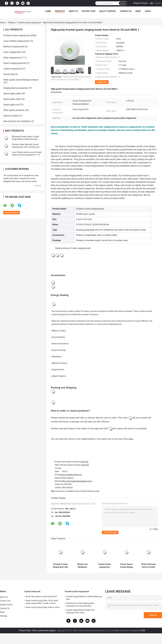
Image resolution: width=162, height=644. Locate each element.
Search (123, 3)
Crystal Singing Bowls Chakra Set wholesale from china (80, 611)
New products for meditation (17, 121)
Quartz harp (9, 74)
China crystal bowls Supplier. (44, 630)
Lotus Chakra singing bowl (16, 41)
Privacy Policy (25, 630)
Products (60, 11)
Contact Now (102, 82)
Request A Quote (141, 3)
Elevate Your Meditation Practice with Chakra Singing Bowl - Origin (82, 566)
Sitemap (4, 616)
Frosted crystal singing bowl (29, 23)
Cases (148, 11)
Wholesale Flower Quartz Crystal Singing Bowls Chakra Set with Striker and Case (25, 139)
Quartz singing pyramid (14, 63)
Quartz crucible (11, 116)
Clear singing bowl (12, 58)
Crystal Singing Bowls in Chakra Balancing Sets (84, 598)
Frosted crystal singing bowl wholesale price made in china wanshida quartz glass (104, 566)
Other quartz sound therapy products (21, 80)
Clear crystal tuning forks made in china (43, 607)
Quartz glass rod (11, 105)
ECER (143, 630)
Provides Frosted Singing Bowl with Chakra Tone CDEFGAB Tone (60, 566)
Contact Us (126, 11)
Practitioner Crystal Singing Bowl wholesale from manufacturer (80, 605)
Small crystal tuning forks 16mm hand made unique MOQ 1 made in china (42, 602)
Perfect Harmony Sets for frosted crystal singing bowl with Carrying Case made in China (148, 566)
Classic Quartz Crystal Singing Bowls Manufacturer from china (126, 566)
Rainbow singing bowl (14, 47)
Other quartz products (14, 110)
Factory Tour (89, 11)
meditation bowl (72, 491)
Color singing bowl (12, 52)
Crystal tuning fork (12, 69)
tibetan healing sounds (90, 491)
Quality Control (108, 11)
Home (48, 11)
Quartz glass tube (12, 99)
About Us (73, 11)
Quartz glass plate (12, 94)
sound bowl (60, 491)
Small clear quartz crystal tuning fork (41, 596)
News (138, 11)
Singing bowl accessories (16, 88)
